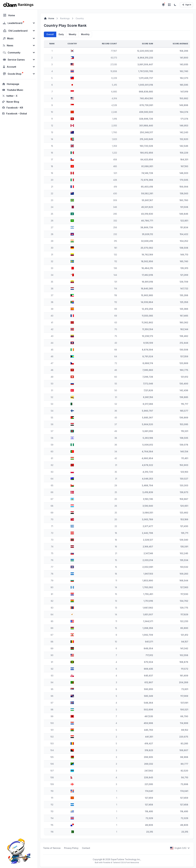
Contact (86, 848)
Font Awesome (132, 862)
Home (49, 18)
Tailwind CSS (118, 862)
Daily (61, 34)
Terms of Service (52, 848)
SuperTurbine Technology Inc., (126, 859)
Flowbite (107, 862)
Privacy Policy (71, 848)
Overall (50, 34)
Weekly (72, 34)
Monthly (85, 34)
